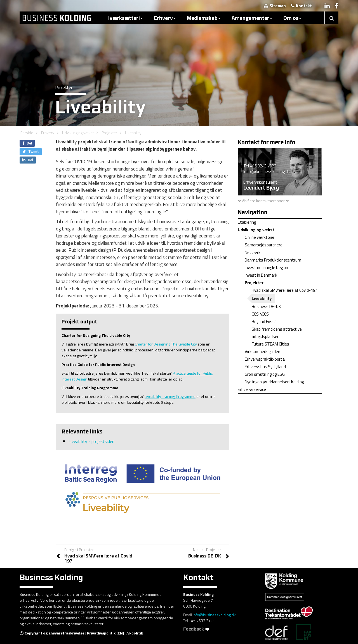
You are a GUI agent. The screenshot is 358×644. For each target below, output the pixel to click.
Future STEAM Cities (270, 344)
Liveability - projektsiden (91, 441)
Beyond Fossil (264, 322)
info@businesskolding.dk (214, 615)
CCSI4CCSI (261, 314)
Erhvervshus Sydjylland (265, 367)
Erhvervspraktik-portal (265, 359)
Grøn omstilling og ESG (265, 374)
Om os (292, 18)
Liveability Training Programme (170, 396)
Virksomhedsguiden (262, 352)
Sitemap (275, 6)
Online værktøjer (260, 237)
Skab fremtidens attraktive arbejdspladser (277, 333)
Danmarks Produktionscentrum (273, 260)
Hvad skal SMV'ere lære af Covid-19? (284, 290)
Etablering (247, 222)
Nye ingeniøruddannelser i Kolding (274, 382)
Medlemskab (204, 18)
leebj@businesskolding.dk (267, 172)
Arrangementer (252, 18)
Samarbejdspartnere (264, 245)
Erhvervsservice (252, 389)
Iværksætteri (125, 18)
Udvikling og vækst (78, 133)
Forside (27, 133)
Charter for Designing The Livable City (166, 344)
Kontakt (301, 6)
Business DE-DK (266, 306)
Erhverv (165, 18)
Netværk (253, 252)
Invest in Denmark (261, 275)
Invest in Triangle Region (266, 268)
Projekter (109, 133)
